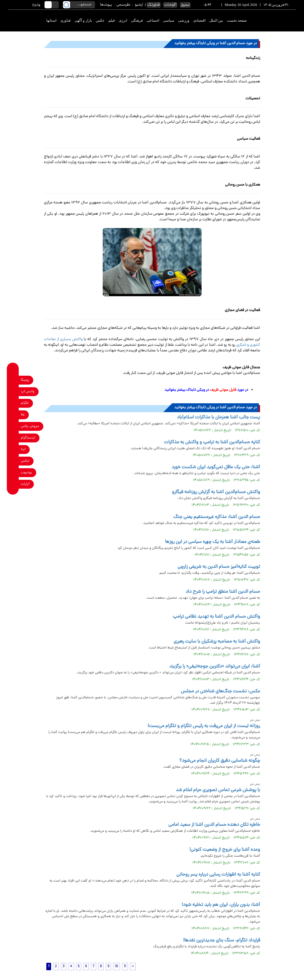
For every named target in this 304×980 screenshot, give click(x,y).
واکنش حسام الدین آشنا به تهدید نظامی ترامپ (216, 617)
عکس (100, 20)
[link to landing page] (274, 21)
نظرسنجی (123, 5)
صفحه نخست (237, 20)
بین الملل (216, 20)
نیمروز (185, 5)
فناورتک (154, 5)
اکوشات (170, 5)
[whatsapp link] (13, 392)
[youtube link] (13, 473)
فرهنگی (137, 20)
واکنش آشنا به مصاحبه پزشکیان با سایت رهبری (217, 642)
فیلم (112, 20)
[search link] (66, 5)
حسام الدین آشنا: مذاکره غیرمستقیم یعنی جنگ (217, 517)
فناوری (65, 20)
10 (117, 967)
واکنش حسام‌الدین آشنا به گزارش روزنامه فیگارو (216, 492)
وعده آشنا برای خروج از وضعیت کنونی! (225, 850)
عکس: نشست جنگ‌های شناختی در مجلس (220, 691)
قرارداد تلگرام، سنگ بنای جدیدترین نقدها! (222, 941)
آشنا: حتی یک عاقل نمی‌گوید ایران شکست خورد (216, 467)
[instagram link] (13, 438)
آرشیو (139, 5)
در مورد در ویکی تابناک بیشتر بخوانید (206, 390)
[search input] (79, 5)
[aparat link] (13, 484)
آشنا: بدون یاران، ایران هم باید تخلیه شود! (221, 905)
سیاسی (169, 20)
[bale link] (13, 415)
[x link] (13, 461)
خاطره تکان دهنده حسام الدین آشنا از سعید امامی (214, 825)
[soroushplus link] (13, 427)
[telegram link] (13, 403)
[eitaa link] (13, 450)
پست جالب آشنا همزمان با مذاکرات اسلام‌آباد (218, 418)
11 (125, 967)
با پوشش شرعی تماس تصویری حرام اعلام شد (218, 790)
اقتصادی (199, 20)
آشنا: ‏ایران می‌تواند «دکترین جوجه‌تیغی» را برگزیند (215, 667)
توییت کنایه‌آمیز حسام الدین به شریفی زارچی (219, 567)
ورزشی (184, 20)
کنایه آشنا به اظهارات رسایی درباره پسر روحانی (218, 875)
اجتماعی (153, 20)
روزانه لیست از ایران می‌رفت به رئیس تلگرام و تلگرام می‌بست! (204, 726)
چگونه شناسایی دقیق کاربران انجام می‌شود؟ (220, 761)
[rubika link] (13, 380)
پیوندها (106, 5)
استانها (51, 20)
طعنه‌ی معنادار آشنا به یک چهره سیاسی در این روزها (213, 542)
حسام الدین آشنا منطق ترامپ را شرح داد (223, 592)
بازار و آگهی (83, 20)
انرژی (123, 20)
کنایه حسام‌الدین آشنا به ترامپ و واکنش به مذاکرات (212, 442)
